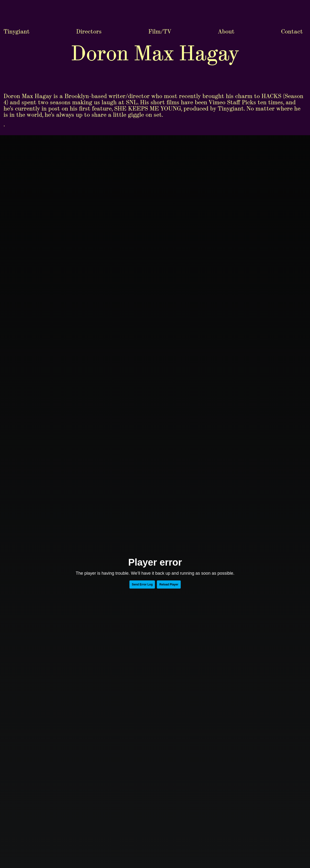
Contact (292, 5)
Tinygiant (17, 5)
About (226, 5)
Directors (89, 5)
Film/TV (160, 5)
